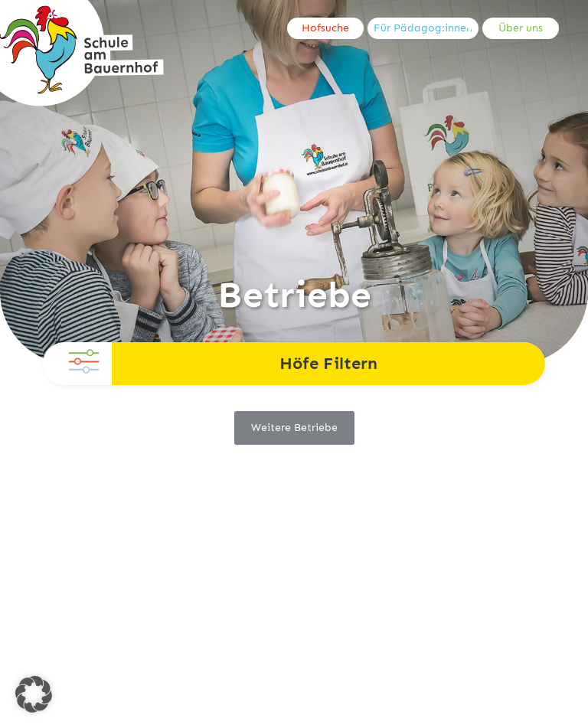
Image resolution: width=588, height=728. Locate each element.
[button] (34, 694)
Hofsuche (325, 28)
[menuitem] (327, 28)
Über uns (521, 28)
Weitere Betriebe (294, 428)
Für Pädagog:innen (423, 28)
